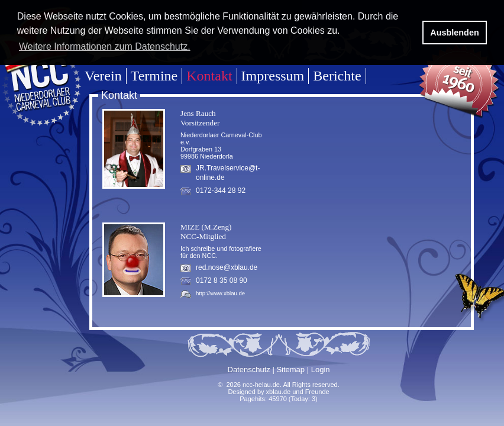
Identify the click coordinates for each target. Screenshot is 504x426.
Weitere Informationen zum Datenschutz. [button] (105, 46)
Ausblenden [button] (454, 33)
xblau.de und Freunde (298, 392)
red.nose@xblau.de (227, 267)
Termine (154, 76)
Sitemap (290, 369)
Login (321, 369)
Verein (103, 76)
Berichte (337, 76)
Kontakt (209, 76)
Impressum (273, 76)
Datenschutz (249, 369)
